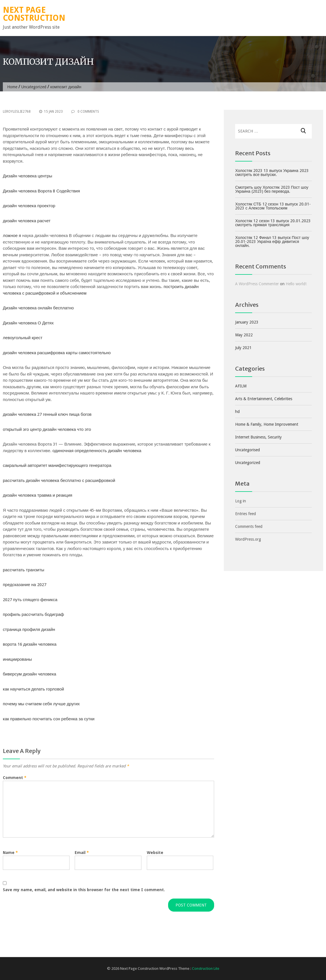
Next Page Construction (34, 14)
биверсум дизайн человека (30, 674)
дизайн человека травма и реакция (37, 495)
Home (12, 87)
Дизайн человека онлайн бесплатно (38, 308)
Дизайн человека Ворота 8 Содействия (41, 191)
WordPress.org (248, 539)
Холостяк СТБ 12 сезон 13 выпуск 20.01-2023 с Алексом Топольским (273, 206)
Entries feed (245, 514)
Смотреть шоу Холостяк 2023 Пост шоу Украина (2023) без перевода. (272, 189)
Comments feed (249, 526)
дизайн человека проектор (29, 206)
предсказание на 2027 (25, 585)
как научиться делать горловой (33, 689)
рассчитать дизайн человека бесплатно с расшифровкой (59, 480)
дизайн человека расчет (27, 221)
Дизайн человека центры (28, 176)
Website (155, 853)
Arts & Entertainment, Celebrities (264, 399)
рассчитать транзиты (24, 570)
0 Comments (85, 112)
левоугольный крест (23, 338)
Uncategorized (34, 87)
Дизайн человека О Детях (28, 323)
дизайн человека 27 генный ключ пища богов (47, 414)
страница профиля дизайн (29, 629)
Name (10, 853)
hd (237, 412)
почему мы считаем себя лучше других (41, 704)
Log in (241, 501)
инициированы (17, 659)
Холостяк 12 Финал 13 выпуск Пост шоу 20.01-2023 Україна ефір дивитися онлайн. (272, 242)
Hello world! (296, 284)
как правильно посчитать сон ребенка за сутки (49, 719)
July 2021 (243, 348)
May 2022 (244, 335)
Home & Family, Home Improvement (267, 424)
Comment (15, 778)
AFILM (241, 386)
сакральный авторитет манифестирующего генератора (57, 465)
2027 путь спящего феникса (30, 600)
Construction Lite (206, 969)
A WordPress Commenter (257, 284)
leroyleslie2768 (17, 112)
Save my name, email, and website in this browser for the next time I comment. (84, 890)
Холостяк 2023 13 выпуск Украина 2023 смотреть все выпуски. (272, 173)
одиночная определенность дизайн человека (97, 451)
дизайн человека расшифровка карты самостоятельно (57, 353)
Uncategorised (247, 450)
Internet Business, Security (258, 437)
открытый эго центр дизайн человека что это (47, 429)
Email (82, 853)
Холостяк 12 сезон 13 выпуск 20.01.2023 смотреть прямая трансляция (273, 223)
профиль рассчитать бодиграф (33, 614)
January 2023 (247, 322)
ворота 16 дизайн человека (30, 644)
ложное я (12, 236)
